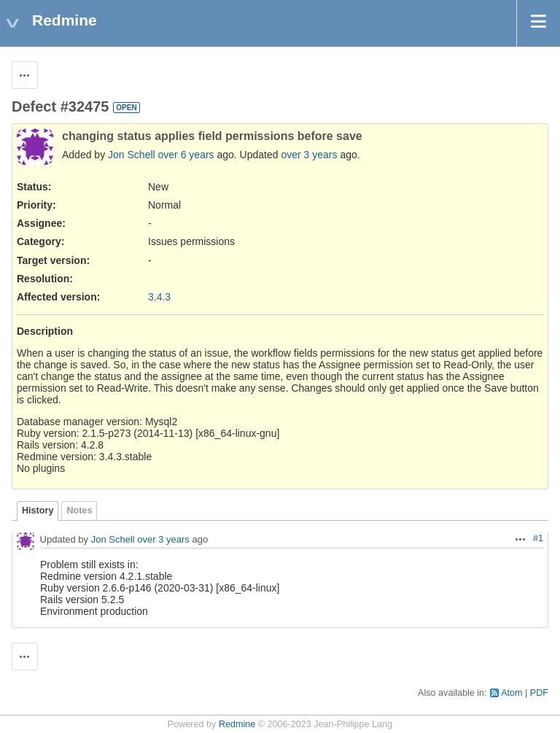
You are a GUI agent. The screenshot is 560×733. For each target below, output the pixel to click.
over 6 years (186, 155)
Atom (512, 693)
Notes (79, 511)
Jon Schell (132, 155)
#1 (538, 538)
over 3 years (309, 155)
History (38, 511)
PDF (539, 693)
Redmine (237, 724)
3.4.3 (159, 297)
